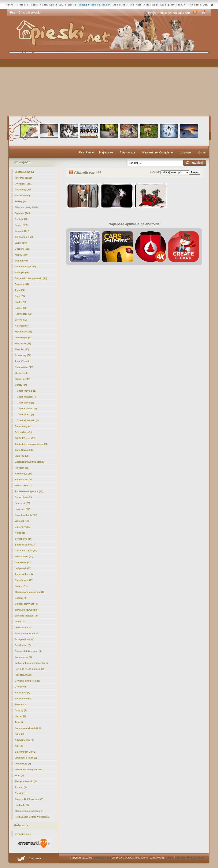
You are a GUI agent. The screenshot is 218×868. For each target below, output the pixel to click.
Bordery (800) (22, 195)
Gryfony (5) (21, 687)
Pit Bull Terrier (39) (25, 438)
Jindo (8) (20, 622)
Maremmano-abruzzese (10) (30, 592)
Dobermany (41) (24, 426)
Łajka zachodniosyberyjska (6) (32, 663)
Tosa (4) (19, 722)
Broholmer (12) (23, 562)
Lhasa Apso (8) (23, 627)
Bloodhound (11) (24, 580)
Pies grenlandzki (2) (26, 781)
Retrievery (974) (24, 190)
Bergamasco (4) (24, 699)
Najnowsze (128, 152)
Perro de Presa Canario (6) (29, 669)
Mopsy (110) (22, 255)
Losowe (185, 152)
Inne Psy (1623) (23, 178)
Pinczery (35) (22, 468)
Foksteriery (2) (23, 764)
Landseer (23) (22, 503)
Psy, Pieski (86, 152)
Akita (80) (20, 290)
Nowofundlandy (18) (26, 515)
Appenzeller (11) (24, 574)
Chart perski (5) (25, 403)
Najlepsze (106, 152)
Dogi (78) (20, 296)
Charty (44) (21, 385)
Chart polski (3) (25, 414)
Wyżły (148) (21, 243)
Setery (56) (21, 320)
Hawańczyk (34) (23, 474)
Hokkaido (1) (22, 805)
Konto (202, 152)
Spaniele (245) (23, 213)
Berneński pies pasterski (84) (31, 278)
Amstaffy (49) (22, 361)
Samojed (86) (22, 272)
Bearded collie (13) (25, 545)
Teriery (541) (22, 201)
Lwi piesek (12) (23, 568)
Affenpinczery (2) (24, 740)
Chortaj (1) (21, 793)
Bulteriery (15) (23, 527)
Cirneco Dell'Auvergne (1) (29, 799)
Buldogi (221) (22, 219)
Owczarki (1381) (24, 184)
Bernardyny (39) (24, 432)
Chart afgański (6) (27, 397)
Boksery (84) (22, 284)
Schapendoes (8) (24, 639)
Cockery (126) (22, 249)
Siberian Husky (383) (26, 207)
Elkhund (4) (21, 704)
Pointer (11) (21, 586)
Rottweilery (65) (23, 314)
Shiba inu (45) (22, 379)
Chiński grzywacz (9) (26, 604)
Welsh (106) (21, 261)
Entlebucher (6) (23, 657)
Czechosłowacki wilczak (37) (31, 462)
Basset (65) (21, 308)
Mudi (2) (19, 775)
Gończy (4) (21, 710)
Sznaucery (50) (23, 355)
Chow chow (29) (24, 497)
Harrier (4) (20, 716)
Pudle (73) (20, 302)
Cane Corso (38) (24, 450)
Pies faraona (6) (23, 675)
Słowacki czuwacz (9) (27, 610)
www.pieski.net (23, 834)
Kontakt (180, 858)
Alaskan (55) (22, 326)
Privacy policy (195, 858)
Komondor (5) (22, 693)
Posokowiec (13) (24, 556)
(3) (27, 409)
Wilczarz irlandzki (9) (26, 616)
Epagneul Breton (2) (26, 758)
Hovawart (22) (22, 509)
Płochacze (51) (23, 343)
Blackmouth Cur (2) (25, 752)
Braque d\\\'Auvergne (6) (28, 651)
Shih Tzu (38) (22, 456)
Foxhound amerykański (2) (29, 770)
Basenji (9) (21, 598)
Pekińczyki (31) (23, 485)
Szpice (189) (22, 225)
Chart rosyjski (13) (27, 391)
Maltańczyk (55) (23, 332)
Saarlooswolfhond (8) (27, 633)
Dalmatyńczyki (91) (25, 267)
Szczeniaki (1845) (24, 172)
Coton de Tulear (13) (26, 551)
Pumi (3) (19, 734)
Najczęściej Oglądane (158, 152)
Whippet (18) (22, 521)
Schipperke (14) (23, 539)
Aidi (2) (19, 746)
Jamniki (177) (22, 231)
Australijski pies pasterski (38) (32, 444)
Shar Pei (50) (22, 349)
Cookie (169, 858)
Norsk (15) (21, 533)
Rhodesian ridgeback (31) (29, 491)
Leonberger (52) (24, 338)
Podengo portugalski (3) (28, 728)
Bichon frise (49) (24, 367)
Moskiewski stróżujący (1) (29, 811)
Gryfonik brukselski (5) (27, 681)
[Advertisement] (109, 85)
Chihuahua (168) (24, 237)
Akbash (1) (21, 787)
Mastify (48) (21, 373)
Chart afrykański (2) (28, 420)
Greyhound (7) (23, 645)
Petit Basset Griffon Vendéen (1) (32, 817)
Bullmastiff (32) (23, 480)
